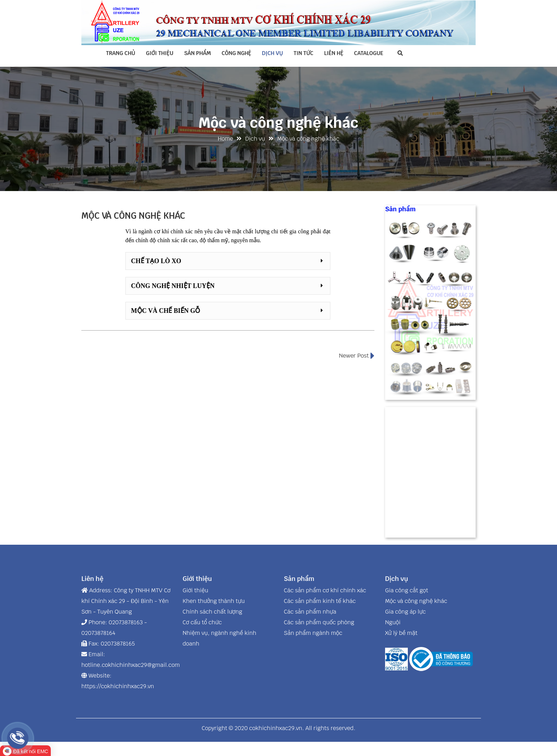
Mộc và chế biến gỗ (166, 311)
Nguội (393, 622)
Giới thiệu (160, 53)
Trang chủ (121, 53)
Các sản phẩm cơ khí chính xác (325, 590)
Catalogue (369, 53)
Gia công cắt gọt (407, 590)
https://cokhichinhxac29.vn (118, 686)
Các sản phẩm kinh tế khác (320, 601)
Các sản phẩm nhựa (310, 612)
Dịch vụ (272, 53)
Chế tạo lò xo (156, 261)
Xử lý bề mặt (401, 633)
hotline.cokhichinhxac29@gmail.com (131, 665)
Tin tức (304, 53)
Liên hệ (334, 53)
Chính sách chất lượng (212, 612)
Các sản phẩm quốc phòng (319, 622)
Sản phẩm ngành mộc (313, 633)
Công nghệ (237, 53)
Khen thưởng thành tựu (214, 601)
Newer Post (357, 356)
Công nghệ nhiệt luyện (173, 286)
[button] (228, 261)
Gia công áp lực (405, 612)
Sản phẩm (198, 53)
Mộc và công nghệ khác (416, 601)
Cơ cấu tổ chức (202, 622)
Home (225, 139)
